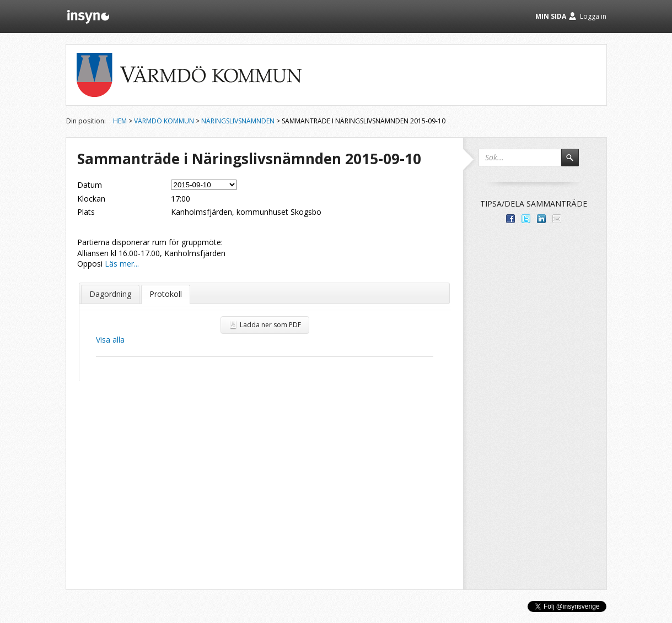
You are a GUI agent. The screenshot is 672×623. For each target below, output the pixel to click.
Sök (575, 162)
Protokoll (166, 294)
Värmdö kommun (164, 121)
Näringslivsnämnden (238, 121)
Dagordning (110, 294)
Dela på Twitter (526, 219)
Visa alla (110, 340)
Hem (120, 121)
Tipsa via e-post (557, 219)
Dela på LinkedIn (541, 219)
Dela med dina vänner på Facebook (510, 219)
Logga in (593, 16)
